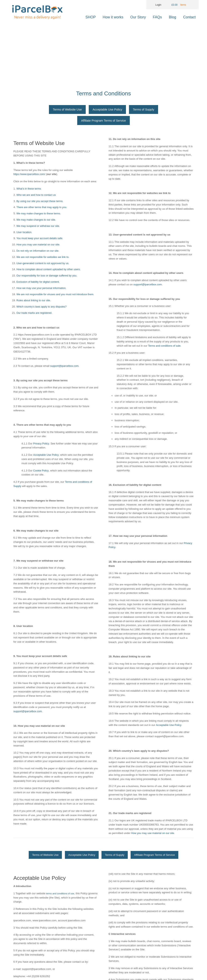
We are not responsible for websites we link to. (43, 258)
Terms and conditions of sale (165, 347)
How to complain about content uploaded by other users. (49, 270)
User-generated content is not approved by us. (43, 264)
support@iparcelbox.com (65, 367)
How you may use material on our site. (39, 246)
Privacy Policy (41, 444)
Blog (173, 17)
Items (183, 5)
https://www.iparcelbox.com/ (30, 175)
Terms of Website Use (67, 110)
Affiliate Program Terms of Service (103, 121)
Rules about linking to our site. (34, 301)
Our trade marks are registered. (35, 314)
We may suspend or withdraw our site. (39, 227)
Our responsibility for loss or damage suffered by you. (48, 277)
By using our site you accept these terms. (40, 202)
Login (156, 5)
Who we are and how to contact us (36, 196)
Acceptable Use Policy (107, 110)
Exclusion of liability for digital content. (39, 283)
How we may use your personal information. (42, 289)
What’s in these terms (29, 189)
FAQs (157, 17)
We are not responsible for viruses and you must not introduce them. (56, 295)
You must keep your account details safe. (40, 239)
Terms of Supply (145, 110)
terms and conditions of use (62, 906)
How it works (113, 17)
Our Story (138, 17)
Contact (189, 17)
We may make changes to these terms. (39, 214)
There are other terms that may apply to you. (42, 208)
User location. (24, 233)
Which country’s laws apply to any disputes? (42, 308)
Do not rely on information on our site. (38, 252)
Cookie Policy (41, 471)
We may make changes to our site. (37, 220)
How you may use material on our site (153, 834)
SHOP (91, 17)
